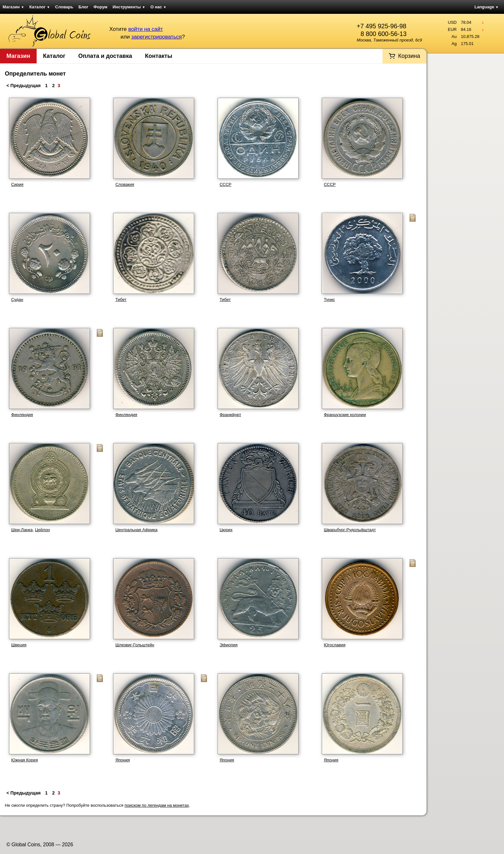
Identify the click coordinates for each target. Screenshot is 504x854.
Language (486, 7)
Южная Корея (25, 760)
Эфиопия (229, 645)
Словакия (125, 184)
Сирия (17, 184)
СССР (225, 184)
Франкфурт (230, 415)
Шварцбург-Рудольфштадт (350, 530)
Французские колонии (345, 415)
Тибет (121, 300)
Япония (123, 760)
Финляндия (22, 415)
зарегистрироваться (156, 37)
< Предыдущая (24, 86)
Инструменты (129, 7)
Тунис (329, 300)
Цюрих (226, 530)
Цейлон (42, 530)
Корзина (409, 56)
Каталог (40, 7)
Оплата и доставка (105, 56)
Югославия (334, 645)
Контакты (159, 56)
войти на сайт (146, 29)
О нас (158, 7)
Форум (100, 7)
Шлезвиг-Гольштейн (135, 645)
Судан (17, 300)
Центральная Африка (136, 530)
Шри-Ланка (22, 530)
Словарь (64, 7)
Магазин (13, 7)
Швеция (19, 645)
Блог (83, 7)
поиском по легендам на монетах (157, 805)
